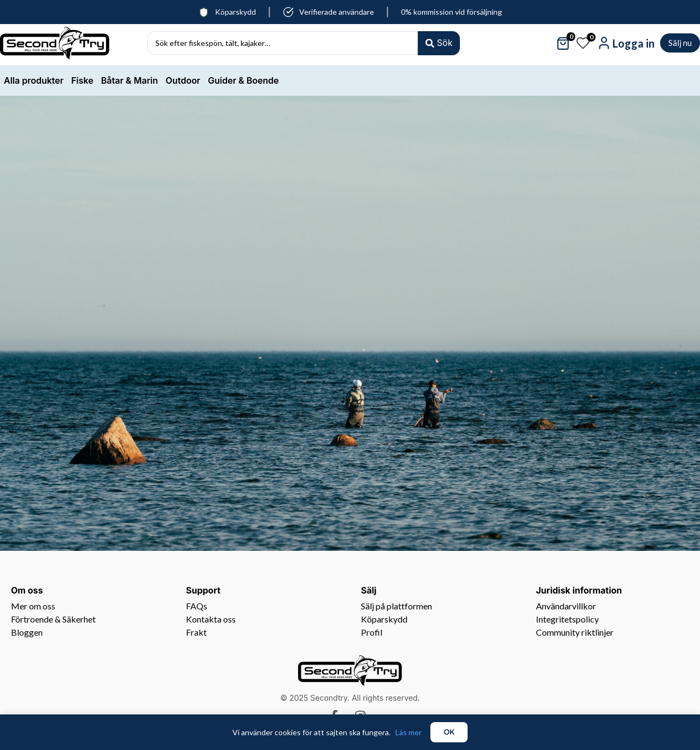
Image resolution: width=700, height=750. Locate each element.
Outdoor (183, 80)
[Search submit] (439, 43)
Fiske (82, 80)
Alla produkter (34, 80)
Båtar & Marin (130, 80)
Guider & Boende (243, 80)
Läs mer (409, 732)
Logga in (634, 43)
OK (449, 732)
